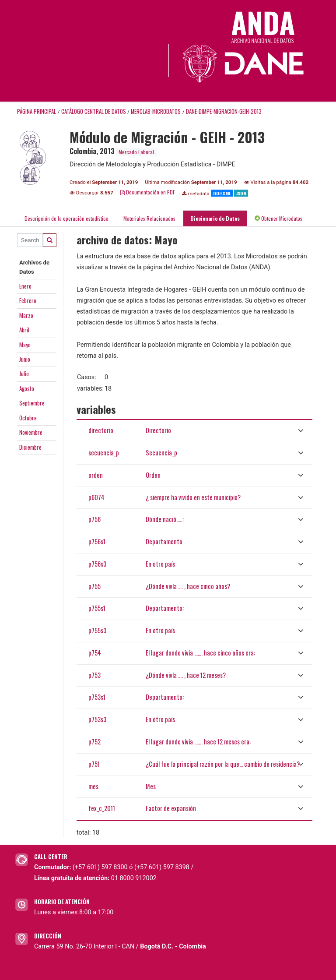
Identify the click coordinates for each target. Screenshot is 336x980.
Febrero (28, 300)
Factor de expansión (171, 808)
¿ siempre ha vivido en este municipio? (193, 497)
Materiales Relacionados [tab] (149, 218)
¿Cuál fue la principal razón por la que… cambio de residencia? (223, 764)
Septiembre (32, 403)
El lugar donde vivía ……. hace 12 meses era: (198, 742)
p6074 (96, 497)
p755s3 (97, 630)
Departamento (164, 541)
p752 (94, 742)
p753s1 (97, 697)
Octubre (28, 418)
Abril (24, 330)
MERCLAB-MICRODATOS (156, 111)
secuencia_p (104, 453)
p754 (95, 653)
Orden (153, 475)
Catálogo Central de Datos (94, 111)
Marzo (26, 315)
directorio (101, 430)
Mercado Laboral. (137, 152)
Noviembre (31, 432)
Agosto (27, 388)
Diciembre (30, 447)
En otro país (160, 564)
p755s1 (97, 608)
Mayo (25, 345)
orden (96, 475)
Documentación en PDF (148, 192)
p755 (94, 586)
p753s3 (97, 719)
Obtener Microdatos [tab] (278, 218)
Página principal (37, 111)
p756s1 (97, 541)
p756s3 (97, 564)
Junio (25, 359)
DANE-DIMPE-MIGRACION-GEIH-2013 (224, 111)
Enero (25, 286)
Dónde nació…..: (165, 519)
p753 (94, 675)
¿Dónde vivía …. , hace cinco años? (188, 586)
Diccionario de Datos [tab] (215, 218)
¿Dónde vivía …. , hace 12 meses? (186, 675)
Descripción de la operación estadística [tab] (66, 218)
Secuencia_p (161, 453)
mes (93, 786)
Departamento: (165, 608)
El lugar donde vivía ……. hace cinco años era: (200, 653)
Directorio (158, 430)
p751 (94, 764)
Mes (151, 786)
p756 (94, 519)
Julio (24, 374)
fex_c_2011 (102, 808)
